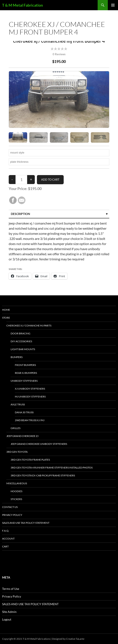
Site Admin (9, 612)
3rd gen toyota (17, 452)
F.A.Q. (6, 531)
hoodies (16, 491)
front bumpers (25, 365)
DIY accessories (21, 341)
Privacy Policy (12, 515)
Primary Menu (113, 5)
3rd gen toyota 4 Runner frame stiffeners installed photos (52, 468)
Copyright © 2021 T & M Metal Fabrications (26, 639)
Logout (7, 619)
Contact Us (10, 507)
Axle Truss (18, 404)
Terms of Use (11, 589)
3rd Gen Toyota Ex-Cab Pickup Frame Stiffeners (43, 475)
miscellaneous (17, 483)
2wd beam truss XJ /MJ (30, 420)
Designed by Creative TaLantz (68, 639)
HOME (6, 310)
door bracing (20, 333)
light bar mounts (23, 349)
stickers (16, 499)
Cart (5, 546)
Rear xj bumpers (26, 373)
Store (6, 318)
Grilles (15, 428)
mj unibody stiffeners (30, 397)
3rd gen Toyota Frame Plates (30, 460)
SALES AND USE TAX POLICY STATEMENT (26, 523)
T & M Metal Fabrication (22, 5)
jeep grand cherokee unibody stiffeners (39, 444)
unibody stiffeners (24, 381)
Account (8, 539)
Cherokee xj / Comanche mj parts (29, 326)
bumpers (17, 357)
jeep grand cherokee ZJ (22, 436)
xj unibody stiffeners (30, 389)
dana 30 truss (24, 412)
